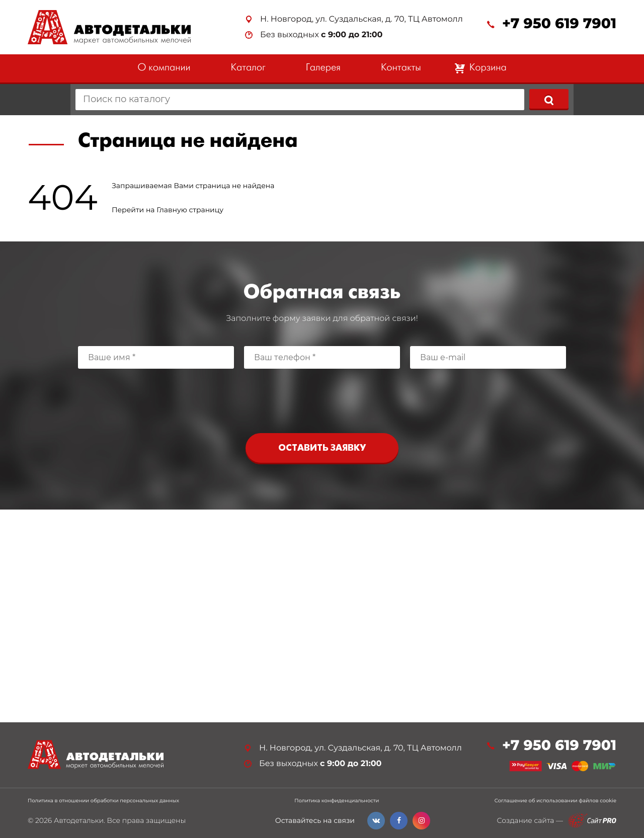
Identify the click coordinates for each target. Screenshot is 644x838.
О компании (164, 68)
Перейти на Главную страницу (168, 210)
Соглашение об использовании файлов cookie (555, 801)
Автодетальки (79, 820)
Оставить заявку (322, 448)
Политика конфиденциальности (337, 801)
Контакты (401, 68)
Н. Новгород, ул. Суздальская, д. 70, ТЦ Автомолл (361, 19)
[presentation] (322, 398)
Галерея (323, 68)
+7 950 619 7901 (559, 24)
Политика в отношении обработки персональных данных (103, 801)
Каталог (248, 68)
